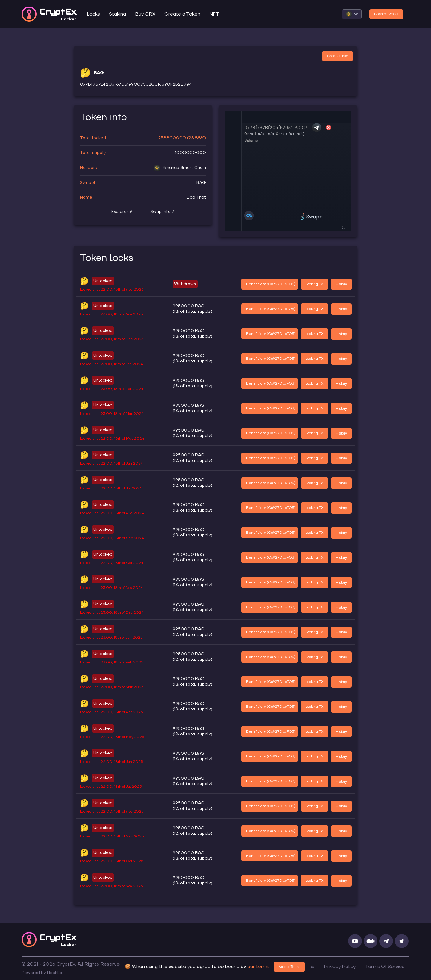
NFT (214, 14)
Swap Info (163, 212)
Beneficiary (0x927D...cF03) (271, 284)
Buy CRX (145, 14)
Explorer (122, 212)
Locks (93, 14)
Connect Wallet (386, 14)
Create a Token (182, 14)
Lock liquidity (337, 56)
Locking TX (315, 284)
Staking (117, 14)
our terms (258, 967)
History (341, 284)
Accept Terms (289, 967)
